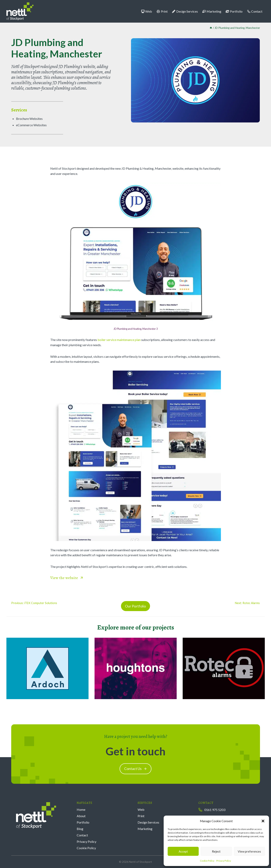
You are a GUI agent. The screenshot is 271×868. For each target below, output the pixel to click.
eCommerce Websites (31, 125)
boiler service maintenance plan (119, 340)
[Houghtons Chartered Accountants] (136, 669)
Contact (255, 11)
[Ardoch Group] (47, 669)
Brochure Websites (29, 119)
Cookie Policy (207, 861)
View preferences (249, 851)
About (81, 816)
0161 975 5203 (215, 810)
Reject (216, 851)
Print (162, 11)
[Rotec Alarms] (224, 669)
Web (147, 11)
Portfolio (234, 11)
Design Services (185, 11)
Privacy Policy (224, 861)
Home (81, 809)
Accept (183, 851)
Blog (80, 829)
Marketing (212, 11)
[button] (263, 821)
